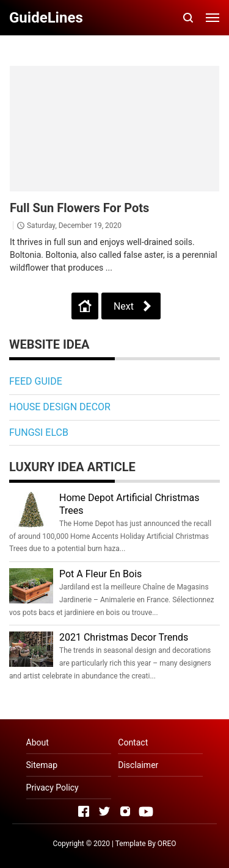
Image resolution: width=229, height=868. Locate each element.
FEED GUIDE (36, 381)
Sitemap (42, 765)
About (38, 742)
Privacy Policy (53, 788)
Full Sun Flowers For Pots (79, 208)
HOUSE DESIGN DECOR (60, 407)
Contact (133, 742)
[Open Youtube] (146, 811)
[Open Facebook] (84, 811)
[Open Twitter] (104, 811)
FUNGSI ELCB (39, 432)
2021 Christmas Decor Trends (124, 637)
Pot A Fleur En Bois (100, 574)
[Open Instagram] (125, 811)
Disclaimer (138, 765)
